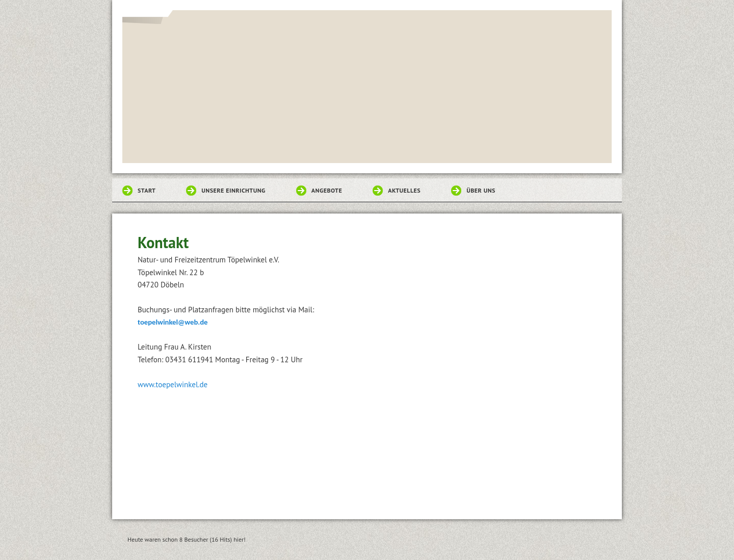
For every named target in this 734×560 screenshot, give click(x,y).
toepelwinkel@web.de (173, 322)
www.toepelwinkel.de (173, 384)
